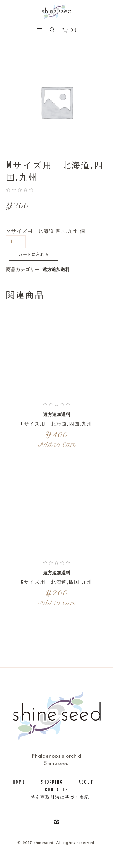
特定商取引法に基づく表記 (60, 797)
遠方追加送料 (56, 270)
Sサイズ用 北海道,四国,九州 (56, 582)
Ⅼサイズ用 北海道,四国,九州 (57, 424)
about (86, 782)
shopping (52, 782)
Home (19, 782)
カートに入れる (34, 254)
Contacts (56, 790)
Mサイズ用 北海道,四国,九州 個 (46, 232)
